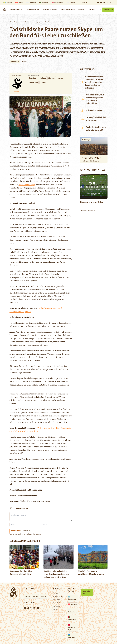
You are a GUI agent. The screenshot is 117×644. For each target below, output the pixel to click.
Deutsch (27, 596)
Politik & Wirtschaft (16, 10)
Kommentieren (16, 531)
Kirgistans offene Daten (92, 202)
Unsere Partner (57, 603)
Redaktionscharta (58, 596)
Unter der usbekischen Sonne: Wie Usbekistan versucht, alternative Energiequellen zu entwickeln (95, 82)
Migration (52, 78)
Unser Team (56, 600)
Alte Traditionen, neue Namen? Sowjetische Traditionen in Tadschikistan (95, 99)
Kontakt (55, 609)
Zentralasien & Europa (68, 10)
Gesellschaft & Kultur (32, 10)
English (35, 596)
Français (44, 596)
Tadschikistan (15, 61)
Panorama (82, 10)
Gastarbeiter (33, 78)
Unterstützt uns (108, 10)
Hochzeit (43, 78)
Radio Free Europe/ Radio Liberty (47, 56)
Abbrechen (27, 531)
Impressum (56, 606)
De (83, 3)
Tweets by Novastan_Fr (87, 211)
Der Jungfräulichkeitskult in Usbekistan (96, 119)
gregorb (16, 91)
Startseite (13, 22)
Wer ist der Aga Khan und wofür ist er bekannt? (96, 129)
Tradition (43, 82)
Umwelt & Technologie (50, 10)
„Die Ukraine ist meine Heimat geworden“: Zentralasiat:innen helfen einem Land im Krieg (56, 574)
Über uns (92, 10)
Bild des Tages (86, 140)
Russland (60, 78)
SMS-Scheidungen (27, 185)
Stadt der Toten (92, 158)
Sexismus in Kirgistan (94, 110)
